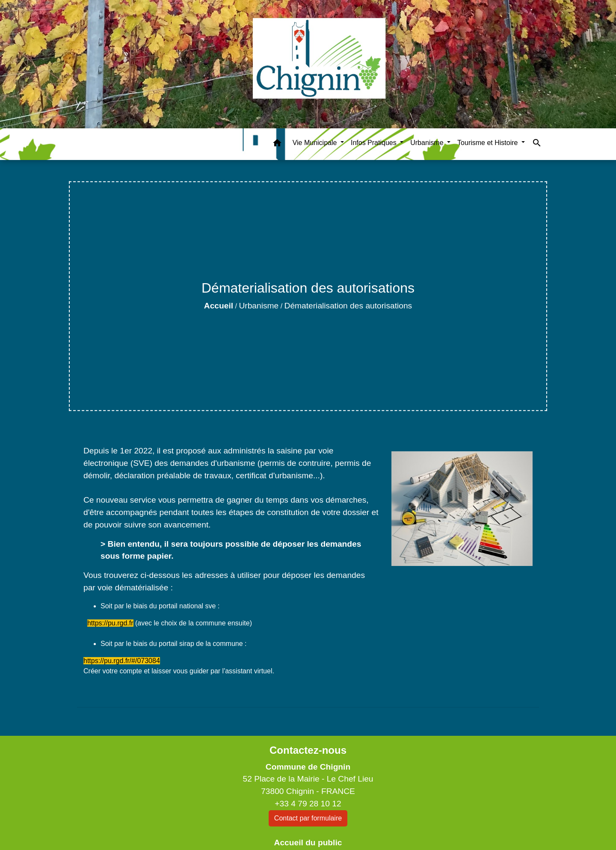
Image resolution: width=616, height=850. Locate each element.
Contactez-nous (308, 750)
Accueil (219, 306)
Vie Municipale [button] (316, 143)
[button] (277, 144)
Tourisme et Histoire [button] (489, 143)
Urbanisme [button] (428, 143)
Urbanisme (259, 306)
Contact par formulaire (308, 818)
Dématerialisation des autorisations (348, 306)
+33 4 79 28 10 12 (308, 804)
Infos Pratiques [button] (375, 143)
